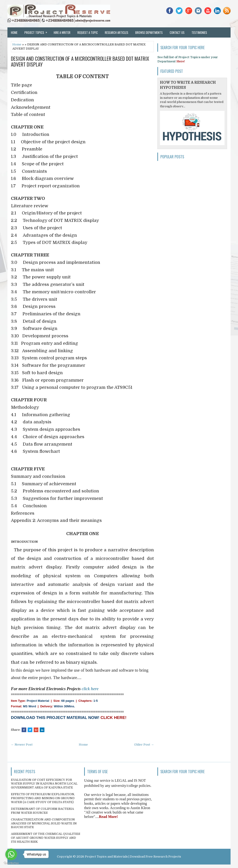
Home (14, 32)
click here (90, 689)
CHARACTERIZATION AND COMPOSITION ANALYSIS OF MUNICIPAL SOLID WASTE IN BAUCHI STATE (44, 823)
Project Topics (37, 31)
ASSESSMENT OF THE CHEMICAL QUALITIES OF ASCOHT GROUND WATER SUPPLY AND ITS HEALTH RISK (46, 838)
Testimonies (199, 32)
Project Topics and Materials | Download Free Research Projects (133, 857)
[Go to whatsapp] (11, 854)
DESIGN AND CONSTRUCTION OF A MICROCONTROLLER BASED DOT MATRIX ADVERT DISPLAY (80, 61)
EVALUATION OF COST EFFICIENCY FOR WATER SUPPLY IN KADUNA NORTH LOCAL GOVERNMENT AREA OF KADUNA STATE (44, 784)
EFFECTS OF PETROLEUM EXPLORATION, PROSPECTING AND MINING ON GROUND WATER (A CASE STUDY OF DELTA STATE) (43, 798)
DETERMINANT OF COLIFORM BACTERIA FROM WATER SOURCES (42, 811)
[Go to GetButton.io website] (11, 863)
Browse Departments (149, 32)
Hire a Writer (62, 32)
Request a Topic (88, 32)
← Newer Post (22, 745)
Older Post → (144, 745)
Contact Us (177, 32)
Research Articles (117, 32)
